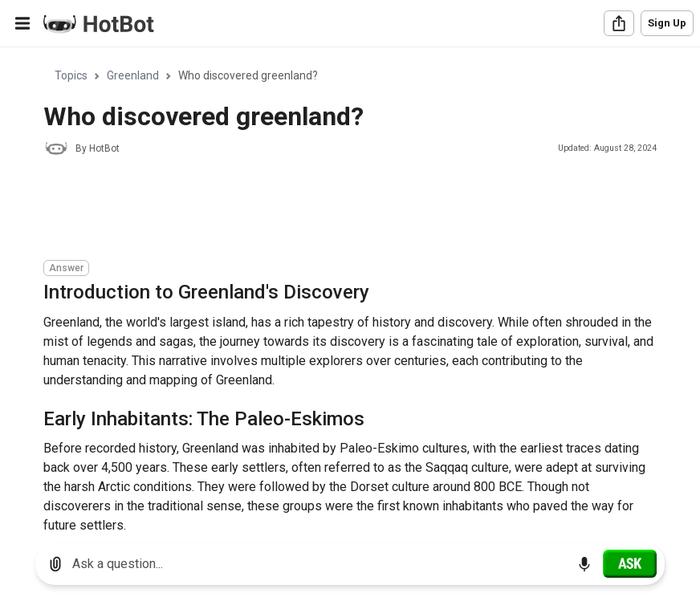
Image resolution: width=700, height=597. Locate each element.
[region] (350, 289)
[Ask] (630, 563)
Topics (71, 75)
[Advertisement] (336, 210)
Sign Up (667, 23)
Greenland (133, 75)
